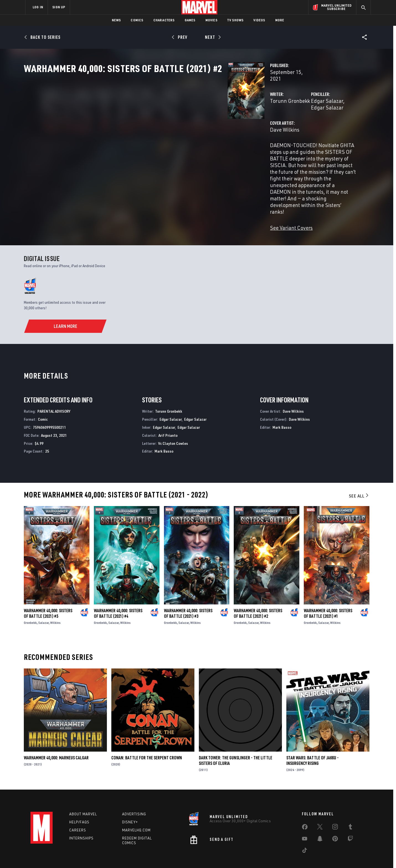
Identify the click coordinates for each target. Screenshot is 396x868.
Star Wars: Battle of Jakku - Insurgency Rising (313, 741)
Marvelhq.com (136, 810)
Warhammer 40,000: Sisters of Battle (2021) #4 (118, 593)
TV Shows (236, 20)
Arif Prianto (168, 415)
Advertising (134, 794)
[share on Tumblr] (350, 808)
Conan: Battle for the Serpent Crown (147, 738)
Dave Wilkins (142, 141)
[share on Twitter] (320, 808)
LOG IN (38, 7)
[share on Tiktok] (305, 831)
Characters (164, 20)
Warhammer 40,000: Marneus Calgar (56, 738)
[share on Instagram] (335, 808)
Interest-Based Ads (293, 855)
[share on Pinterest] (335, 820)
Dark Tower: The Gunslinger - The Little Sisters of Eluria (236, 741)
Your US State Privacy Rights (130, 855)
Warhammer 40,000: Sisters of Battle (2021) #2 (258, 593)
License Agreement (259, 855)
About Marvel (83, 794)
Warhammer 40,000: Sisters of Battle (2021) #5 (48, 593)
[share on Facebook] (305, 808)
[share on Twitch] (350, 820)
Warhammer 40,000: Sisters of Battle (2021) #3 (188, 593)
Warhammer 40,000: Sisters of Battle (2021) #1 (328, 593)
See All (359, 476)
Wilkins (55, 603)
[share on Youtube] (305, 820)
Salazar (43, 603)
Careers (78, 810)
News (116, 20)
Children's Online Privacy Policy (216, 855)
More (280, 20)
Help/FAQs (79, 802)
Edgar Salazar (256, 118)
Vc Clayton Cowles (173, 423)
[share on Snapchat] (320, 820)
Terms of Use (68, 855)
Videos (259, 20)
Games (190, 20)
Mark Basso (164, 431)
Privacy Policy (93, 855)
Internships (81, 818)
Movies (211, 20)
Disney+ (130, 802)
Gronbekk (30, 603)
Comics (137, 20)
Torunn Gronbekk (147, 118)
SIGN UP (59, 7)
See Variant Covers (149, 192)
